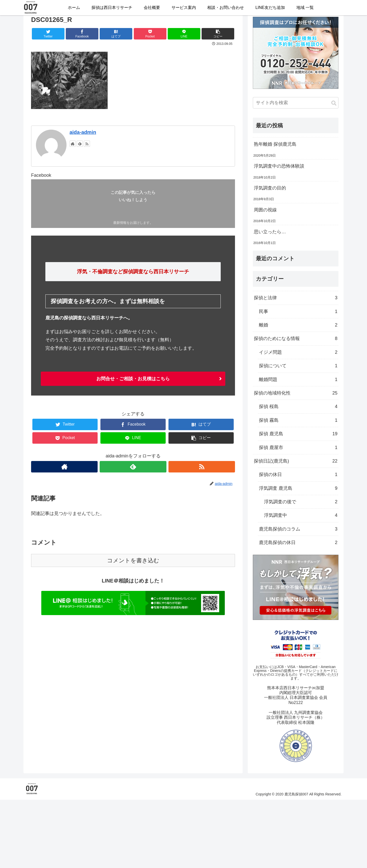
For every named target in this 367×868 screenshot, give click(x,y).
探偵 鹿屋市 (298, 447)
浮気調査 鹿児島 (298, 488)
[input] (296, 103)
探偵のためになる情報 (296, 338)
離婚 (298, 325)
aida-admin (83, 132)
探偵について (298, 366)
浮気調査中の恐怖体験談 (279, 166)
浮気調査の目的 (270, 188)
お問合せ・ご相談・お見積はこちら (133, 379)
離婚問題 (298, 379)
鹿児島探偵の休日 (298, 542)
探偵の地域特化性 (296, 393)
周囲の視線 (265, 210)
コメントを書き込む (133, 560)
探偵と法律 (296, 298)
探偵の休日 (298, 474)
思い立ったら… (270, 232)
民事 (298, 311)
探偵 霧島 (298, 420)
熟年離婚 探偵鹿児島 (275, 144)
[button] (334, 103)
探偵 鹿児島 (298, 434)
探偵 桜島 (298, 406)
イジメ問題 (298, 352)
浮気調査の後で (301, 502)
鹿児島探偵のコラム (298, 529)
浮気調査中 (301, 515)
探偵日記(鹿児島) (296, 461)
